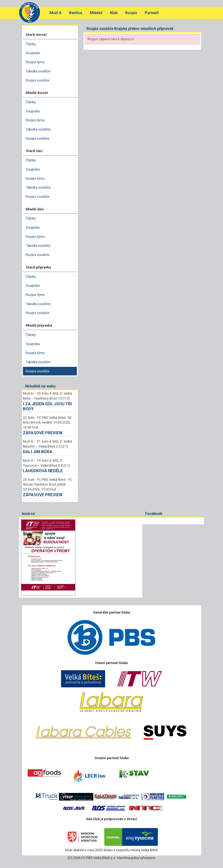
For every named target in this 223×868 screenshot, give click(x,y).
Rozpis (131, 13)
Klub (114, 13)
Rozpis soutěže (38, 80)
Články (31, 44)
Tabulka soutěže (38, 71)
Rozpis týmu (35, 62)
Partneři (152, 13)
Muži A (56, 13)
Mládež (96, 13)
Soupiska (33, 53)
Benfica (76, 13)
